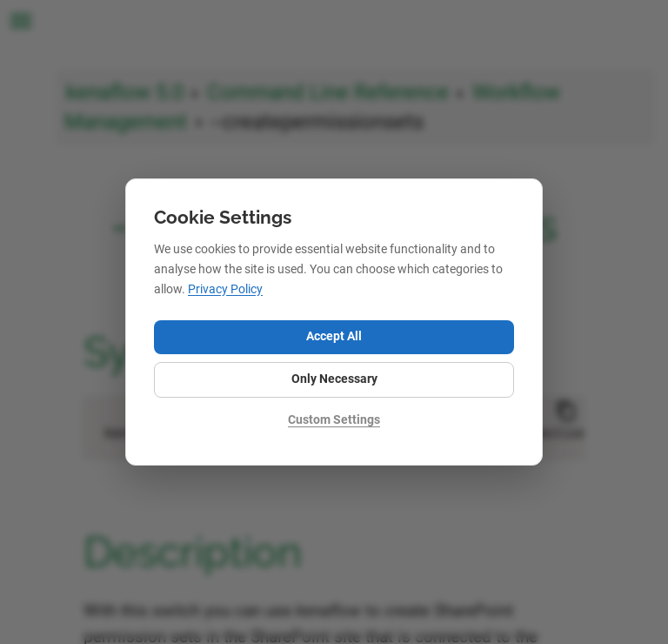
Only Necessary (334, 379)
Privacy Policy (225, 289)
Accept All (334, 336)
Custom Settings (334, 419)
